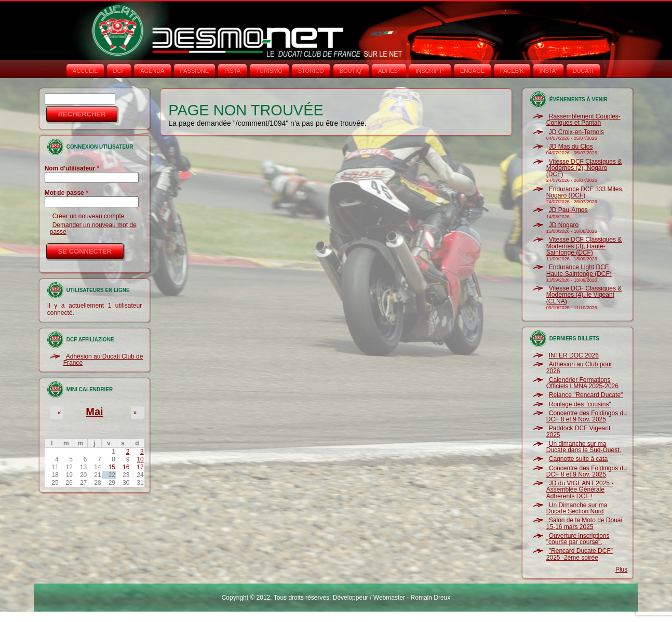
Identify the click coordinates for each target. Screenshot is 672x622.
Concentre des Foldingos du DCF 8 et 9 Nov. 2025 (587, 416)
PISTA (232, 71)
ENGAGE (472, 71)
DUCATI (583, 71)
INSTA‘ (548, 71)
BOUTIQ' (351, 71)
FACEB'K (512, 71)
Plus (621, 570)
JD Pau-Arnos (568, 210)
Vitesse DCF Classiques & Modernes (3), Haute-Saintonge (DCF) (584, 246)
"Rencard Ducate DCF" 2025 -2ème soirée (580, 554)
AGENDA (152, 71)
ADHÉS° (389, 71)
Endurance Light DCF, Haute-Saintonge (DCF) (579, 270)
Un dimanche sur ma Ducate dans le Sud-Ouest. (584, 447)
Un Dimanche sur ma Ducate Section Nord (577, 508)
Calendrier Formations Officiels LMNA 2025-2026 (582, 383)
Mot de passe (66, 193)
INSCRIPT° (430, 71)
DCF (119, 71)
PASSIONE (194, 71)
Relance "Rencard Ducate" (586, 395)
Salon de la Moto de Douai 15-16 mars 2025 (584, 523)
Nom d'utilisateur (72, 168)
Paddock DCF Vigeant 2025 (579, 431)
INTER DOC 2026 (574, 355)
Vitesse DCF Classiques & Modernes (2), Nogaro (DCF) (584, 168)
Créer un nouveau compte (89, 216)
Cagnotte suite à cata (578, 459)
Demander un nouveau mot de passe (93, 228)
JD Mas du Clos (571, 147)
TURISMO (269, 71)
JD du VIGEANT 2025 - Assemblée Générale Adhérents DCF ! (580, 490)
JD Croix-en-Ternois (576, 132)
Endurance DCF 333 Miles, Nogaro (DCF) (585, 192)
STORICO (311, 71)
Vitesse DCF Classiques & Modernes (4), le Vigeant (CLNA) (584, 295)
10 (140, 459)
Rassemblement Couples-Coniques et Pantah (583, 120)
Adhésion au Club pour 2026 (579, 367)
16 (126, 467)
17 (140, 467)
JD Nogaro (564, 225)
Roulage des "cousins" (580, 404)
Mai (94, 412)
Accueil (85, 71)
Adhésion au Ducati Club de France (103, 360)
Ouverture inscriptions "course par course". (578, 539)
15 (112, 467)
